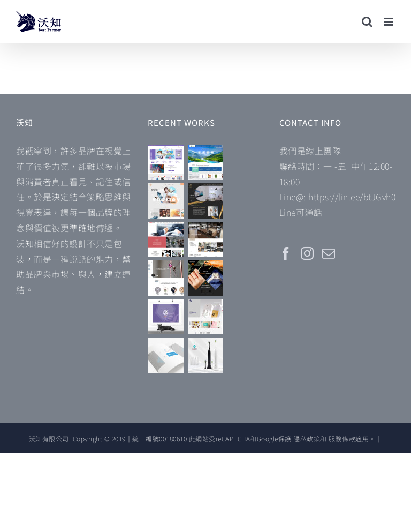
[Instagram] (307, 253)
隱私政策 (307, 439)
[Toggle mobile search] (367, 22)
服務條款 (342, 439)
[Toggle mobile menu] (390, 22)
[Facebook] (286, 253)
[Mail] (329, 253)
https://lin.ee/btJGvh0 (352, 197)
